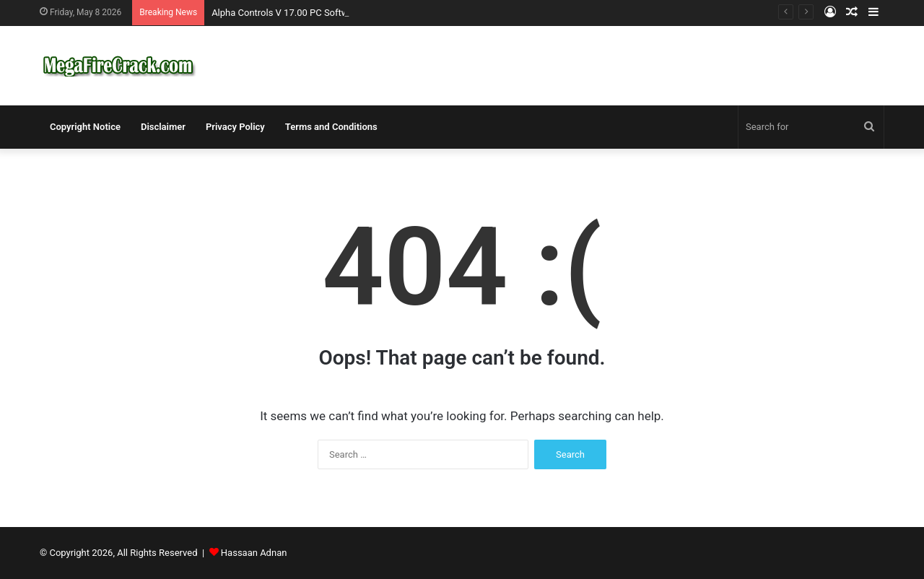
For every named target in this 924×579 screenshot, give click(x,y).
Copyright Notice (85, 127)
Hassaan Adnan (254, 553)
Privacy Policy (235, 127)
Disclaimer (163, 127)
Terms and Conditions (331, 127)
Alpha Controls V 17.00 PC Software (287, 13)
